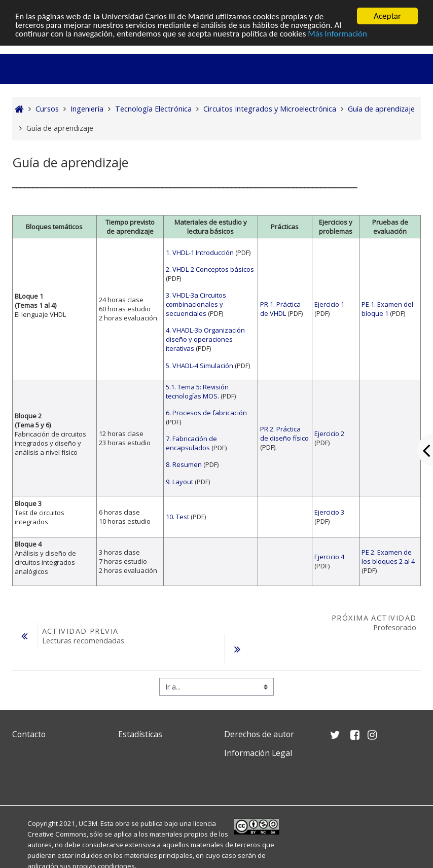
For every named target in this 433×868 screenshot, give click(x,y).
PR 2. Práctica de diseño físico (284, 433)
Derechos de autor (259, 734)
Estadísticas (140, 734)
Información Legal (258, 753)
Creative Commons (57, 834)
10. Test (177, 517)
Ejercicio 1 (329, 304)
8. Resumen (184, 464)
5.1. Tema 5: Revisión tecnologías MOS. (197, 391)
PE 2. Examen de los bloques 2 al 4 (388, 557)
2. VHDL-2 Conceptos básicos (210, 269)
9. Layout (179, 481)
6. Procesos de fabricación (206, 413)
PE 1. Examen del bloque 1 (387, 309)
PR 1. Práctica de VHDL (280, 309)
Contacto (29, 734)
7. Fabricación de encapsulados (191, 443)
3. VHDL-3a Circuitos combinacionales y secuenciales (196, 304)
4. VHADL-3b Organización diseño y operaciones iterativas (205, 339)
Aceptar (387, 16)
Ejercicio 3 (329, 512)
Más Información (337, 33)
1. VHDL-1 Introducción (200, 252)
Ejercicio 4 (329, 557)
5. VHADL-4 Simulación (200, 366)
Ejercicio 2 (329, 433)
